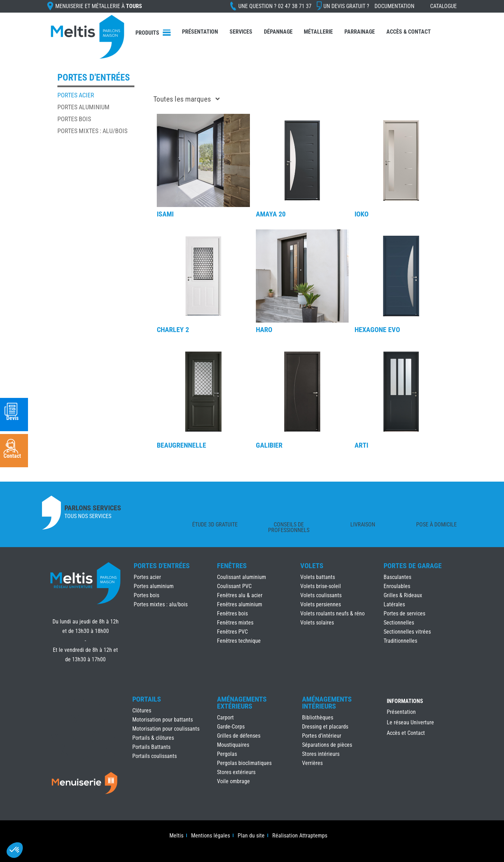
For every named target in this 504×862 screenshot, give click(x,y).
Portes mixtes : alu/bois (92, 131)
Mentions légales (211, 836)
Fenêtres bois (232, 613)
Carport (225, 718)
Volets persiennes (321, 604)
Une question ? (275, 6)
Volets (312, 566)
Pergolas (227, 754)
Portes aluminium (83, 107)
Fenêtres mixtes (235, 623)
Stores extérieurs (236, 772)
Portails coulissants (155, 756)
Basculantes (397, 577)
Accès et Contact (406, 733)
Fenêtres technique (239, 641)
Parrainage (360, 32)
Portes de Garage (413, 566)
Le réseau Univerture (410, 723)
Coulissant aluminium (241, 577)
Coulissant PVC (234, 586)
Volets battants (318, 577)
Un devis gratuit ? (346, 6)
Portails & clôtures (153, 738)
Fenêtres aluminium (240, 604)
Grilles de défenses (239, 736)
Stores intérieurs (321, 754)
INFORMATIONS (405, 701)
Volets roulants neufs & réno (332, 613)
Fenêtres (232, 566)
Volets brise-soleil (321, 586)
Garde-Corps (231, 727)
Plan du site (251, 836)
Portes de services (404, 613)
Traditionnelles (400, 641)
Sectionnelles (399, 623)
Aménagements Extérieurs (242, 703)
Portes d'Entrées (162, 566)
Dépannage (278, 32)
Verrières (312, 763)
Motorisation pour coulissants (166, 729)
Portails (147, 699)
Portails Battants (151, 747)
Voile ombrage (233, 781)
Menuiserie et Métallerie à (99, 6)
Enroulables (397, 586)
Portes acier (76, 95)
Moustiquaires (233, 745)
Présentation (200, 32)
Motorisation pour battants (163, 720)
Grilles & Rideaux (403, 595)
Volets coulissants (321, 595)
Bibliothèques (318, 718)
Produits (147, 33)
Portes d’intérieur (322, 736)
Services (241, 32)
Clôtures (142, 711)
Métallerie (318, 32)
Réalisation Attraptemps (300, 836)
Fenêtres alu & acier (240, 595)
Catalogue (443, 6)
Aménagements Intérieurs (327, 703)
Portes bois (74, 119)
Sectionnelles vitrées (407, 632)
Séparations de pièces (327, 745)
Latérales (394, 604)
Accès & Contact (409, 32)
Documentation (394, 6)
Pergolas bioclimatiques (244, 763)
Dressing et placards (325, 727)
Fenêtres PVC (232, 632)
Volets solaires (317, 623)
